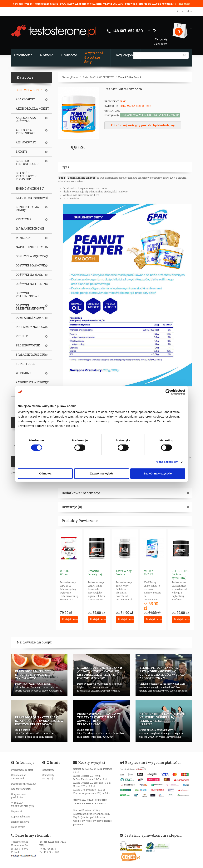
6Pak (123, 101)
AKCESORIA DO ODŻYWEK (26, 119)
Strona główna (70, 77)
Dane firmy (48, 770)
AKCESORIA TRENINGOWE (26, 132)
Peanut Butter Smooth (130, 77)
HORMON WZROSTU (30, 189)
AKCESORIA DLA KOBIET (32, 109)
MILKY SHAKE (149, 573)
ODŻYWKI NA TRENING (32, 284)
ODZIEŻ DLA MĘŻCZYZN (32, 256)
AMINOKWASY (26, 142)
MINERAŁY (23, 238)
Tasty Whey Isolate (124, 573)
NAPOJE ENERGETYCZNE (33, 247)
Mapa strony (18, 827)
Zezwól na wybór (101, 473)
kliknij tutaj (182, 4)
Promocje (69, 55)
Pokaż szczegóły (166, 462)
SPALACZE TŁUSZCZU (31, 355)
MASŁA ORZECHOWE (102, 77)
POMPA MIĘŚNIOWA (30, 318)
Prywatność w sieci (22, 770)
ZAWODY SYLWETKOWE (32, 382)
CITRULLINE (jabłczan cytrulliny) (181, 574)
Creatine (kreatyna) (95, 573)
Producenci (24, 55)
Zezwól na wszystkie (158, 473)
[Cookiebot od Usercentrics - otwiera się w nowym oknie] (168, 392)
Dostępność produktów (24, 784)
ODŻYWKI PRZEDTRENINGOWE (30, 307)
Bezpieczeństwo (20, 822)
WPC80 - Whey (65, 573)
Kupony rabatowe (21, 816)
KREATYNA (23, 219)
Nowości (47, 55)
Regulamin (17, 811)
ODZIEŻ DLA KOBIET (29, 90)
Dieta (86, 77)
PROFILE (22, 336)
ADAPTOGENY (25, 99)
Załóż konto (161, 44)
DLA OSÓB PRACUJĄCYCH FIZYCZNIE (26, 176)
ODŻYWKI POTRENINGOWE (27, 295)
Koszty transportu (21, 789)
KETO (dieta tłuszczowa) (32, 198)
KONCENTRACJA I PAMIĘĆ (28, 209)
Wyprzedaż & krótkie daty (94, 57)
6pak (62, 178)
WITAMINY (24, 373)
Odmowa (45, 473)
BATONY (22, 152)
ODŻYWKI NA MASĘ (29, 275)
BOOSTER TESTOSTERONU (27, 162)
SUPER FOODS (25, 364)
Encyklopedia (125, 55)
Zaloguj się (161, 39)
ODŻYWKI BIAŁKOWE (30, 265)
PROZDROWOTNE (28, 345)
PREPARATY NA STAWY (32, 327)
